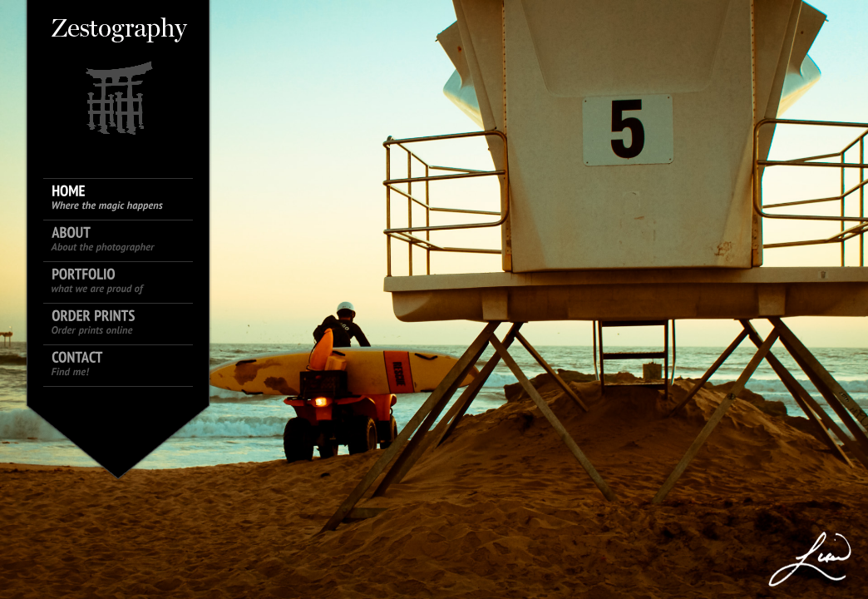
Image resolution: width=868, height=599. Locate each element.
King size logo (118, 75)
